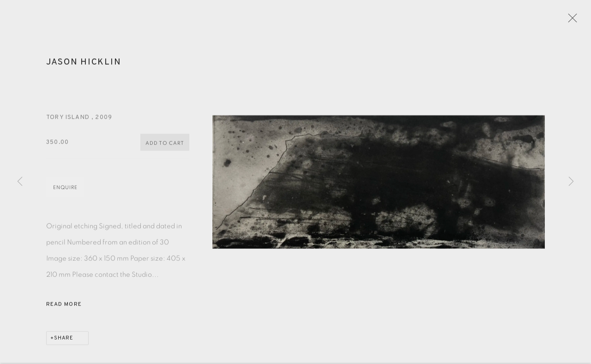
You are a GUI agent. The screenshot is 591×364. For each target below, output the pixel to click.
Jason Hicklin (84, 68)
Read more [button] (64, 310)
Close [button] (581, 21)
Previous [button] (20, 182)
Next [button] (571, 182)
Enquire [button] (65, 193)
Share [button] (64, 344)
